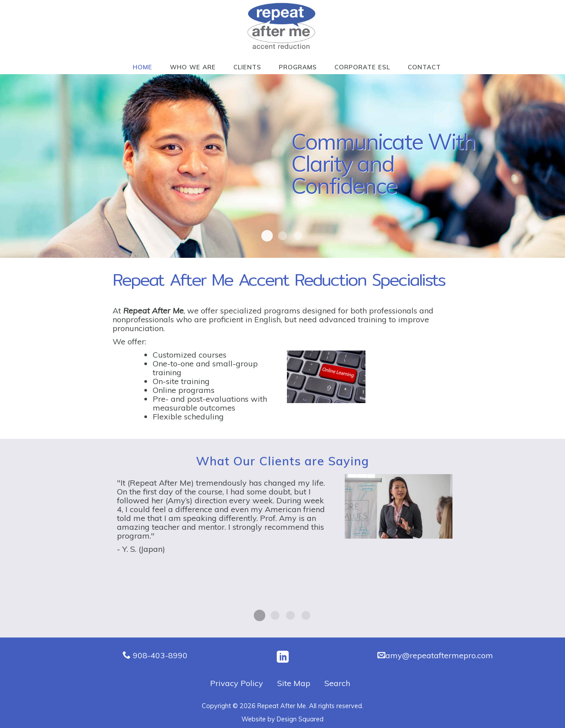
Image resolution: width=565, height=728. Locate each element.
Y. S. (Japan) (260, 615)
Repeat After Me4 (282, 236)
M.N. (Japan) (306, 615)
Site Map (294, 683)
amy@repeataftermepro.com (439, 655)
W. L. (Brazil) (275, 615)
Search (337, 683)
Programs (298, 67)
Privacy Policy (237, 683)
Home (143, 67)
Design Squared (300, 719)
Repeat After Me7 (267, 236)
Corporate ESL (362, 67)
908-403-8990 (160, 655)
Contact (424, 67)
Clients (247, 67)
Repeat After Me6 (298, 236)
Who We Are (193, 67)
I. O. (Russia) (290, 615)
